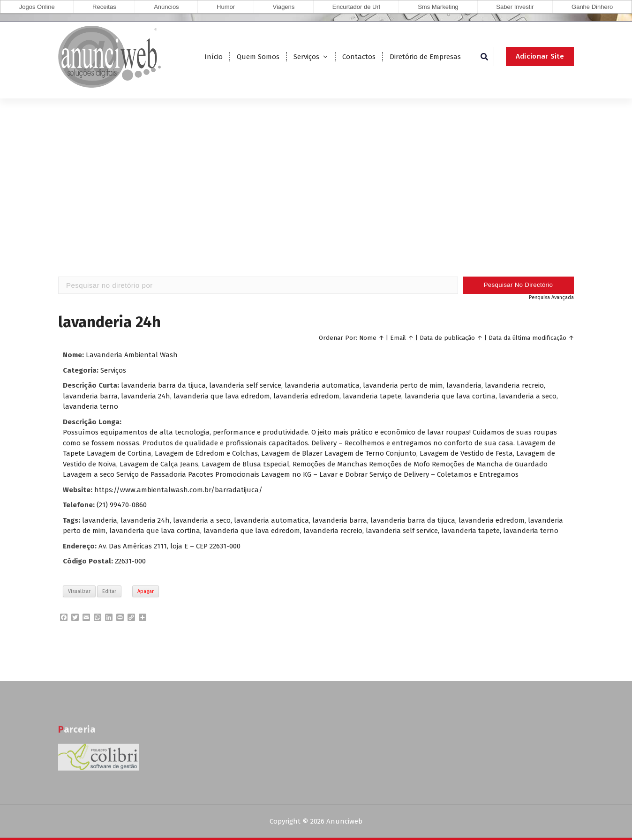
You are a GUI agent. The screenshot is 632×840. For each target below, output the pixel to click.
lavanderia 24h (145, 520)
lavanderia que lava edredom (252, 531)
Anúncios (166, 7)
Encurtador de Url (356, 7)
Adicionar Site (540, 56)
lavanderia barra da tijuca (413, 520)
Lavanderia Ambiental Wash (132, 355)
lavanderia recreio (333, 531)
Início (214, 57)
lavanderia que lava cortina (155, 531)
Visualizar (79, 591)
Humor (226, 7)
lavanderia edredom (492, 520)
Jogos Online (37, 7)
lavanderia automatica (271, 520)
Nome (368, 338)
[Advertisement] (316, 202)
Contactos (359, 57)
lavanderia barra (340, 520)
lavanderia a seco (202, 520)
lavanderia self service (402, 531)
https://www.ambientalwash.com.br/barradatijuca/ (178, 490)
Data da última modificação (527, 338)
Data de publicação (447, 338)
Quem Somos (258, 57)
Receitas (104, 7)
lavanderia (100, 520)
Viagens (284, 7)
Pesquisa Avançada (551, 297)
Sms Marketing (438, 7)
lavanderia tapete (470, 531)
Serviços (306, 57)
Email (398, 338)
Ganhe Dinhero (592, 7)
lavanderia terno (531, 531)
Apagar (146, 591)
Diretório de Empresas (425, 57)
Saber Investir (515, 7)
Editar (109, 591)
